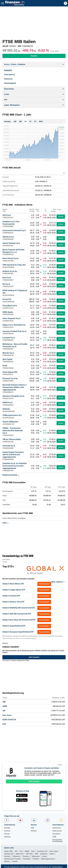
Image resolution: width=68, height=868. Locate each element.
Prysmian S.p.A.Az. (10, 379)
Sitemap (7, 838)
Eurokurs (26, 857)
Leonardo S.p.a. (9, 339)
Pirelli (5, 367)
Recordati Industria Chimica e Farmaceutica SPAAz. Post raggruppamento (15, 388)
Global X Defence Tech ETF (13, 603)
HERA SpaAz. (8, 313)
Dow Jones (7, 716)
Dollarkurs (16, 857)
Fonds (44, 857)
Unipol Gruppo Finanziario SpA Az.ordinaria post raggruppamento (13, 456)
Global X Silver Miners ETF (13, 585)
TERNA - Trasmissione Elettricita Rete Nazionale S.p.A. (13, 432)
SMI (4, 703)
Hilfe (33, 829)
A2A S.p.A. (7, 216)
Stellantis (6, 410)
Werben (34, 832)
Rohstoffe (27, 860)
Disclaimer (56, 835)
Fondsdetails (44, 585)
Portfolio (36, 860)
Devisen (7, 857)
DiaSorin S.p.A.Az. (10, 272)
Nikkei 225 (20, 855)
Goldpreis (44, 855)
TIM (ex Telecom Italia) (12, 440)
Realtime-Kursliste (11, 476)
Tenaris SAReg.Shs (10, 423)
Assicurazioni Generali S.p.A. (14, 231)
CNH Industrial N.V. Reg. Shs (14, 266)
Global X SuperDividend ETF (14, 627)
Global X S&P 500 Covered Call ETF (17, 615)
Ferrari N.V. (7, 300)
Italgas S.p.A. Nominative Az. (14, 326)
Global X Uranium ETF (11, 597)
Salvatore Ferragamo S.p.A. (14, 397)
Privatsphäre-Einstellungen (58, 842)
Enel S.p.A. (7, 279)
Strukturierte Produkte (12, 860)
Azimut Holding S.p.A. (11, 244)
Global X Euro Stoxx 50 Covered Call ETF (19, 621)
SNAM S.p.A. (8, 403)
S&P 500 (29, 855)
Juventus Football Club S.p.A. (15, 332)
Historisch (8, 79)
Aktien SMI (8, 852)
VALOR (5, 46)
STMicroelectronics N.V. (12, 416)
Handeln (61, 218)
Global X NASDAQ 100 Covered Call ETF (19, 609)
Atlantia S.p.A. (8, 238)
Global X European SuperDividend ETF (18, 633)
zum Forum (6, 560)
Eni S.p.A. (7, 285)
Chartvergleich (10, 83)
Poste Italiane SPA (10, 373)
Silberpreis (36, 857)
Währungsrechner (48, 860)
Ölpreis (7, 862)
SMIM (5, 707)
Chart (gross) (9, 75)
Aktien (52, 855)
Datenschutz (57, 832)
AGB (54, 838)
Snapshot (8, 70)
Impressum (57, 829)
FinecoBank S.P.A (10, 307)
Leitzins (15, 862)
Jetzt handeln (34, 658)
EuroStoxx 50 (42, 852)
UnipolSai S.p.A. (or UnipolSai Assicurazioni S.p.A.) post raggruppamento (15, 467)
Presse (7, 835)
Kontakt (7, 829)
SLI (21, 852)
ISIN (20, 46)
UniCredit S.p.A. (9, 447)
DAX (4, 725)
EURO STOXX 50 (9, 721)
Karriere (7, 832)
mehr (5, 524)
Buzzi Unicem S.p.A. (11, 259)
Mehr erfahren (58, 583)
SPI (4, 712)
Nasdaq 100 (9, 855)
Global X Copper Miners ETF (14, 591)
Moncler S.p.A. (8, 354)
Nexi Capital (7, 360)
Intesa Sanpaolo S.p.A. (12, 319)
